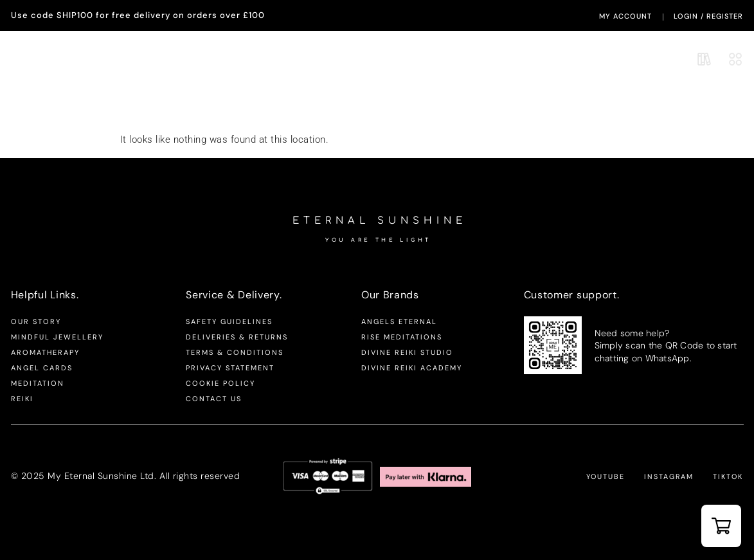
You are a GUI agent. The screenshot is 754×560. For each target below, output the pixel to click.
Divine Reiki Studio (407, 352)
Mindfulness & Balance (187, 110)
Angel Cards (42, 368)
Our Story (36, 321)
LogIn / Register (708, 16)
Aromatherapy (45, 352)
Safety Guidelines (229, 321)
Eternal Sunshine (386, 60)
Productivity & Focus (444, 110)
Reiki (22, 399)
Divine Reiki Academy (412, 368)
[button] (721, 526)
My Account (625, 16)
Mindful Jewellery (57, 337)
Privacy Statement (230, 368)
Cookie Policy (220, 383)
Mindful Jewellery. (124, 59)
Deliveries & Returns (237, 337)
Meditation (38, 383)
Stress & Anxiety (318, 110)
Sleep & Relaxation (577, 110)
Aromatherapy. (42, 59)
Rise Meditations (402, 337)
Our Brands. (200, 59)
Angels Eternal (399, 321)
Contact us (214, 399)
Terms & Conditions (235, 352)
